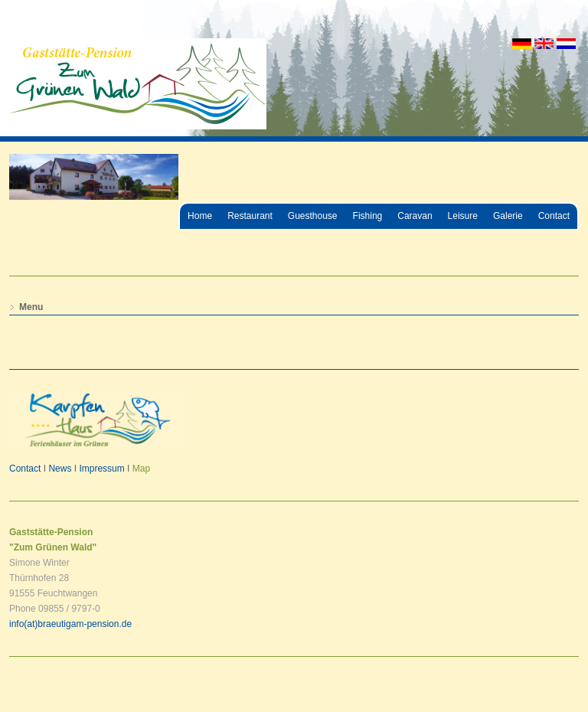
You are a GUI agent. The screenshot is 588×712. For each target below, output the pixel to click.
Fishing (368, 216)
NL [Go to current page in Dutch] (566, 44)
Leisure (463, 216)
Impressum (101, 469)
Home (200, 216)
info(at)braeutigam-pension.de (70, 624)
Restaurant (250, 216)
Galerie (508, 216)
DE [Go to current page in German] (522, 44)
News (60, 469)
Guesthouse (313, 216)
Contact (554, 216)
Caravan (415, 216)
